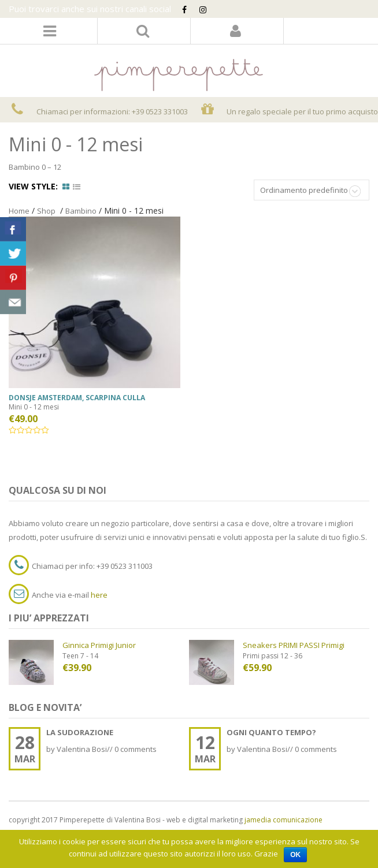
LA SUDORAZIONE (80, 732)
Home (19, 211)
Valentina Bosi (82, 749)
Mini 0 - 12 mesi (34, 407)
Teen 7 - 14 (80, 656)
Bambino (81, 211)
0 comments (136, 749)
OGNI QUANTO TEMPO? (271, 732)
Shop (46, 211)
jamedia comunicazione (283, 820)
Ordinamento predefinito (304, 190)
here (99, 595)
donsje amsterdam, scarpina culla (77, 398)
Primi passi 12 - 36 (273, 656)
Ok (295, 855)
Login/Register (236, 31)
